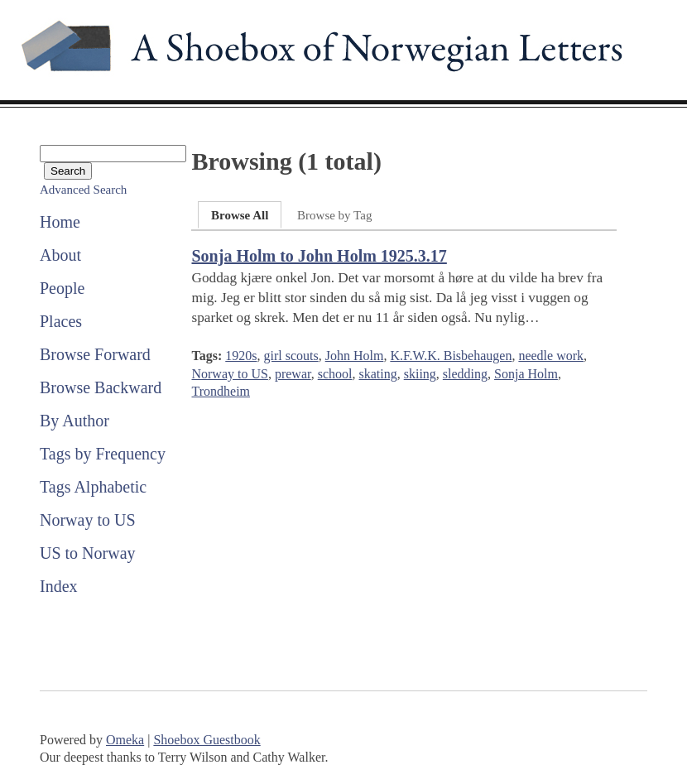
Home (60, 222)
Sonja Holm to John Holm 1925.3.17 (319, 256)
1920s (241, 356)
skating (377, 374)
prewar (293, 374)
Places (61, 321)
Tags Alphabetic (93, 487)
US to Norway (88, 553)
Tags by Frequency (103, 454)
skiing (420, 374)
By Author (74, 421)
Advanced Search (83, 190)
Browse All (240, 215)
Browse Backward (101, 387)
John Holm (355, 356)
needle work (551, 356)
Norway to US (88, 520)
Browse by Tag (334, 215)
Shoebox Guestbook (207, 740)
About (60, 255)
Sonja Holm (526, 374)
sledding (465, 374)
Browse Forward (95, 354)
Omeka (125, 740)
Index (59, 586)
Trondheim (221, 391)
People (62, 288)
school (335, 374)
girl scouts (291, 356)
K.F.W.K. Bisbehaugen (451, 356)
